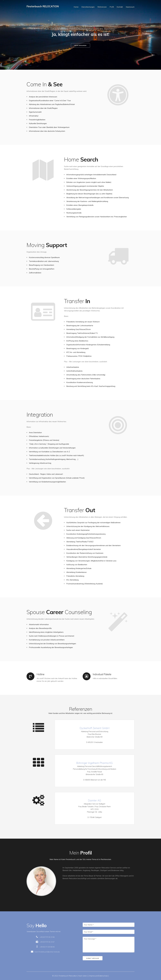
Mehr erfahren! (80, 46)
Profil (112, 7)
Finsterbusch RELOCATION (43, 6)
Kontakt (120, 7)
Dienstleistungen (88, 7)
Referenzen (102, 7)
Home (76, 7)
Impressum (130, 7)
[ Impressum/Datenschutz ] (99, 976)
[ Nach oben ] (83, 976)
